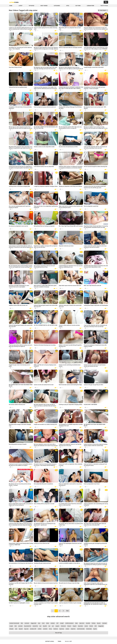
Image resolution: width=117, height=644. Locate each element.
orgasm (57, 626)
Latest (21, 6)
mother (40, 629)
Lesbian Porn (90, 6)
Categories (57, 6)
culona (86, 626)
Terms (59, 641)
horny (50, 629)
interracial (63, 626)
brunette (88, 623)
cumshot (45, 629)
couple (11, 626)
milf (57, 623)
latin (16, 626)
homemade (89, 629)
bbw (22, 623)
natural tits (35, 626)
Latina (14, 2)
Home (11, 6)
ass (40, 626)
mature (67, 629)
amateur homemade (14, 623)
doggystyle (101, 626)
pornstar (20, 626)
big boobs (80, 626)
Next (67, 611)
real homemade (81, 629)
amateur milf (33, 629)
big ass (99, 623)
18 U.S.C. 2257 (68, 641)
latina (48, 623)
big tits (95, 629)
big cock (26, 629)
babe (76, 623)
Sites (68, 6)
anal (16, 629)
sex (49, 626)
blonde (91, 626)
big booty (62, 629)
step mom (82, 623)
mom (43, 623)
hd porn (69, 626)
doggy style (34, 623)
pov (53, 626)
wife (96, 626)
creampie (104, 623)
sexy (39, 623)
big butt (21, 629)
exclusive (27, 623)
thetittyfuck (104, 6)
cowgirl (62, 623)
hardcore (56, 629)
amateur (53, 623)
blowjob (11, 629)
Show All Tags (59, 633)
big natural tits (28, 626)
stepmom (73, 629)
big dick (45, 626)
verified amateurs (69, 623)
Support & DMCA (50, 641)
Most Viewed (44, 6)
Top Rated (31, 6)
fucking (93, 623)
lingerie (75, 626)
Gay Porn (78, 6)
